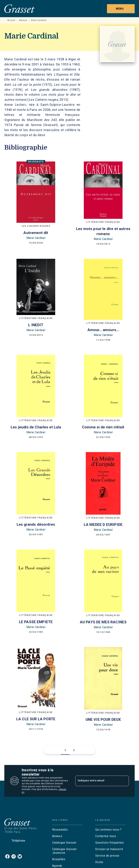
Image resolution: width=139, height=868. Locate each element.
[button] (65, 750)
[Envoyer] (125, 781)
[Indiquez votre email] (98, 781)
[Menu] (121, 9)
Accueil (11, 20)
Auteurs (23, 20)
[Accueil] (20, 9)
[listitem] (7, 856)
